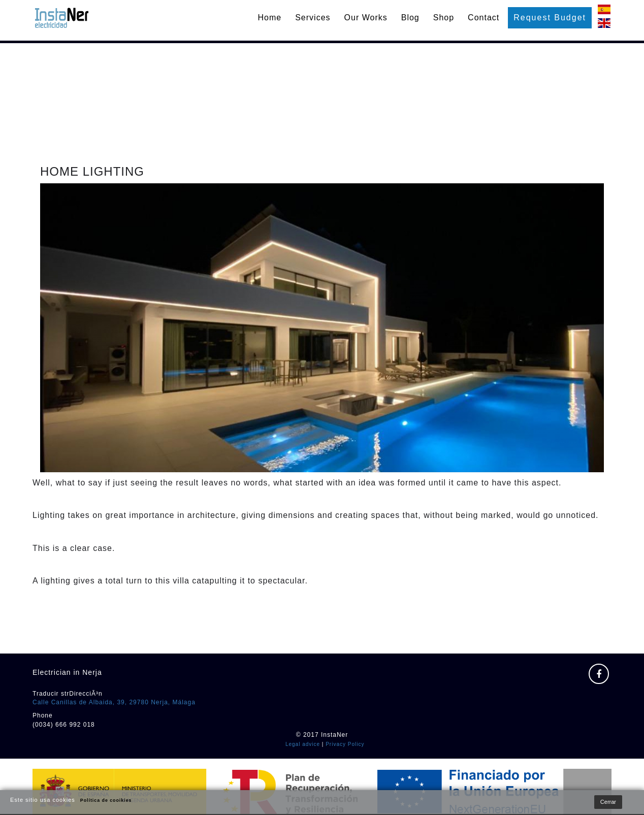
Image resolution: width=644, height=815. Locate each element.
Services (313, 18)
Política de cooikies (106, 800)
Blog (410, 18)
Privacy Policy (345, 744)
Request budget (550, 18)
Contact (484, 18)
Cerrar (608, 802)
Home (270, 18)
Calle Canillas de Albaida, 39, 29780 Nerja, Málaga (114, 702)
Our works (366, 18)
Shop (444, 18)
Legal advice (303, 744)
